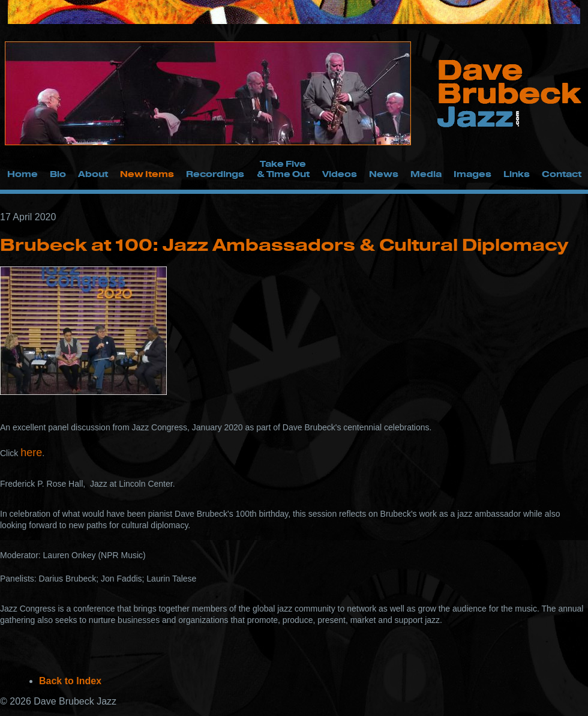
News (384, 174)
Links (517, 174)
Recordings (215, 174)
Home (22, 174)
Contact (562, 174)
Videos (340, 174)
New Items (147, 174)
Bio (58, 174)
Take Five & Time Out (283, 169)
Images (472, 174)
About (93, 174)
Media (426, 174)
